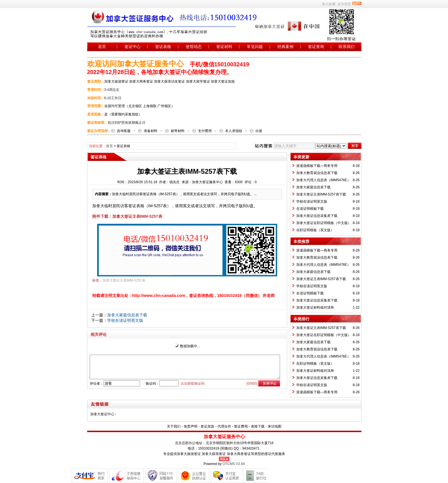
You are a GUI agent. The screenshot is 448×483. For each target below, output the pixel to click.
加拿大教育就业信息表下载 (317, 173)
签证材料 (224, 47)
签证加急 (207, 426)
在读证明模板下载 (310, 209)
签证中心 (133, 47)
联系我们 (347, 47)
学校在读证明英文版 (125, 320)
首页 (102, 47)
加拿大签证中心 (102, 414)
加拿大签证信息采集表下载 (317, 216)
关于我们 (174, 426)
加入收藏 (329, 4)
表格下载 (258, 426)
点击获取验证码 (193, 384)
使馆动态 (194, 47)
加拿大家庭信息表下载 (127, 315)
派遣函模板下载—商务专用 (317, 166)
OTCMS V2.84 (234, 464)
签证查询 (316, 47)
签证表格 (163, 47)
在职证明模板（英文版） (315, 230)
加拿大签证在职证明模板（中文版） (324, 223)
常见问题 (255, 47)
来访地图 (275, 426)
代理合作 (224, 426)
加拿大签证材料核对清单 (315, 308)
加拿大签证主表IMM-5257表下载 (321, 194)
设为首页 (344, 4)
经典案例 (285, 47)
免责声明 (191, 426)
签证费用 (241, 426)
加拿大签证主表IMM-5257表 (124, 280)
